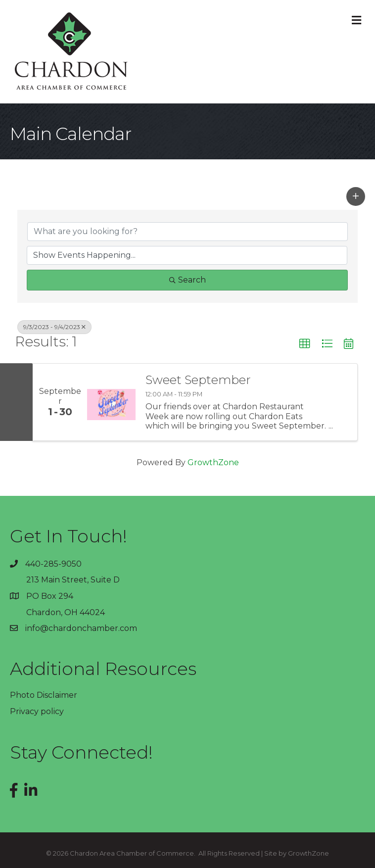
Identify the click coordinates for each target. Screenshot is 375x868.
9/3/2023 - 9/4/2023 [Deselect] (54, 327)
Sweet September (198, 380)
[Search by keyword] (187, 232)
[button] (356, 196)
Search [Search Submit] (187, 280)
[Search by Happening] (187, 255)
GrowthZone (213, 462)
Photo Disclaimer (44, 695)
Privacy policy (37, 711)
